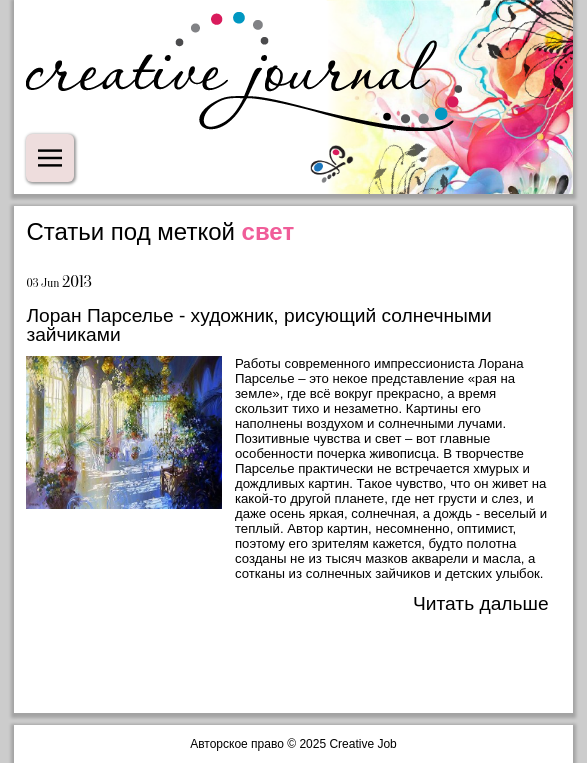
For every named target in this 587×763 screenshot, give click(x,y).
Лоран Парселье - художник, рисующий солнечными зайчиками (258, 325)
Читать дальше (481, 603)
